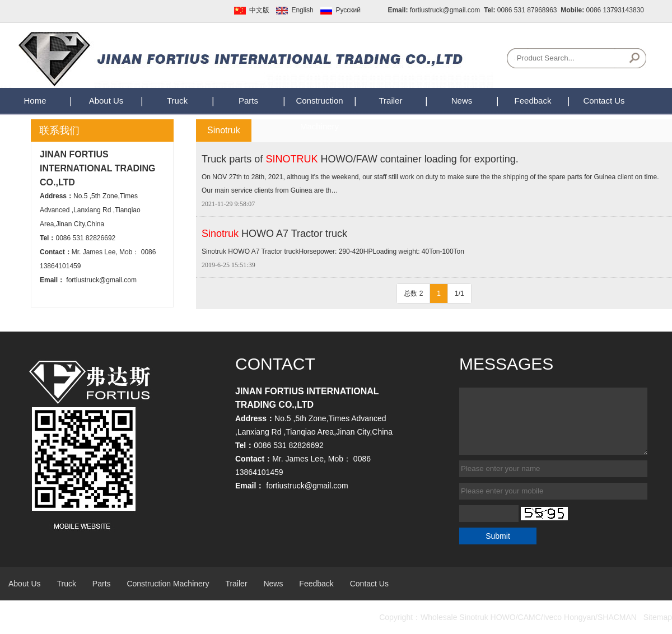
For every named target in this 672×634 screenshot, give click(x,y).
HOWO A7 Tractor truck (274, 234)
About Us (106, 101)
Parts (248, 101)
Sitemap (658, 617)
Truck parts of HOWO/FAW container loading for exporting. (360, 159)
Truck (177, 101)
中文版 (259, 10)
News (462, 101)
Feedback (533, 101)
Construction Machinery (168, 584)
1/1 (459, 293)
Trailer (391, 101)
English (302, 10)
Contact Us (604, 101)
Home (35, 101)
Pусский (348, 10)
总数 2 (413, 293)
